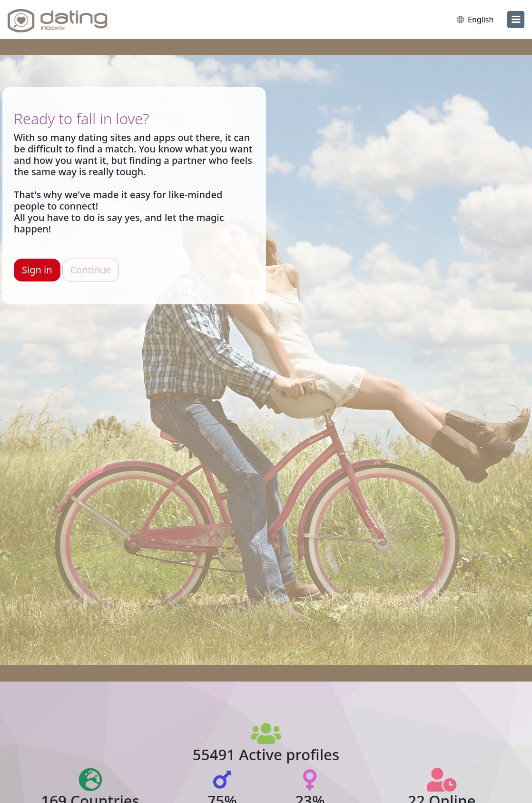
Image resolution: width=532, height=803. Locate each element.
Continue (91, 270)
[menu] (516, 20)
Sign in (37, 270)
